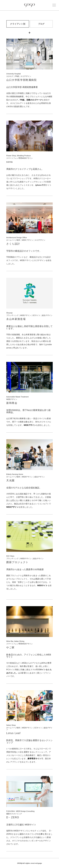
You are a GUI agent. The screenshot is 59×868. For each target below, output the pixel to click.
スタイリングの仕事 (34, 834)
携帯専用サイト (34, 759)
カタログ (26, 100)
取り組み (41, 335)
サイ (42, 670)
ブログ (41, 24)
